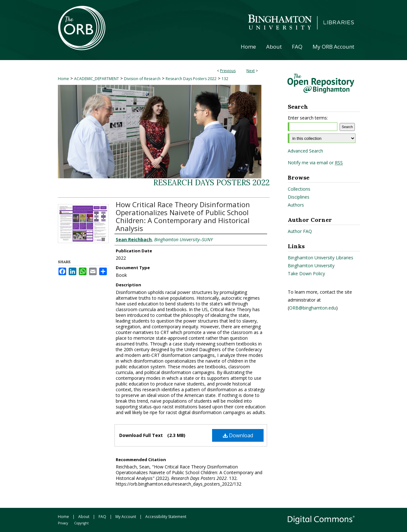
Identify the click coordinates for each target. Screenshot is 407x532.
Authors (296, 205)
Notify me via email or (315, 163)
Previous (228, 71)
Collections (299, 189)
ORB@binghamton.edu (313, 308)
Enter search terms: (308, 118)
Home (63, 79)
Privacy (63, 523)
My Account (126, 517)
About (84, 517)
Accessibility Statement (166, 517)
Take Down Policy (306, 273)
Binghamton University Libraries (321, 258)
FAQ (102, 517)
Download (238, 435)
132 (225, 79)
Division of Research (142, 79)
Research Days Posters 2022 (191, 79)
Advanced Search (305, 151)
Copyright (81, 523)
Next (251, 71)
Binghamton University (311, 266)
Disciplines (299, 197)
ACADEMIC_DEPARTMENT (97, 79)
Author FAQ (300, 231)
